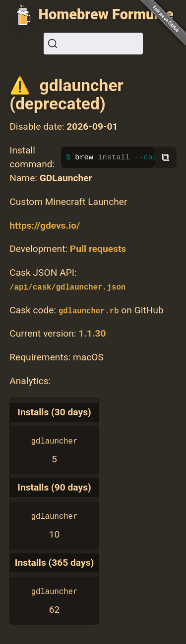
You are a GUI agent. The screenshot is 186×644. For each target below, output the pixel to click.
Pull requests (98, 249)
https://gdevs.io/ (45, 225)
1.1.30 (92, 333)
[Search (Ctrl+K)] (93, 44)
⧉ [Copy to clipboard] (166, 157)
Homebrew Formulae (106, 14)
